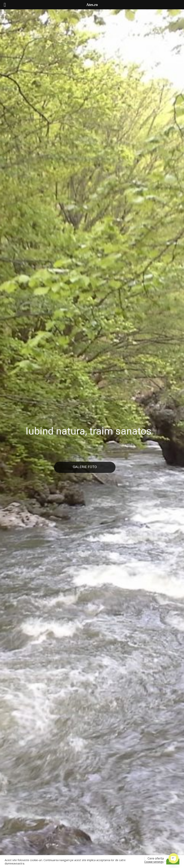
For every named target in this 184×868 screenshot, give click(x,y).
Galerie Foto (85, 467)
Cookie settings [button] (154, 862)
